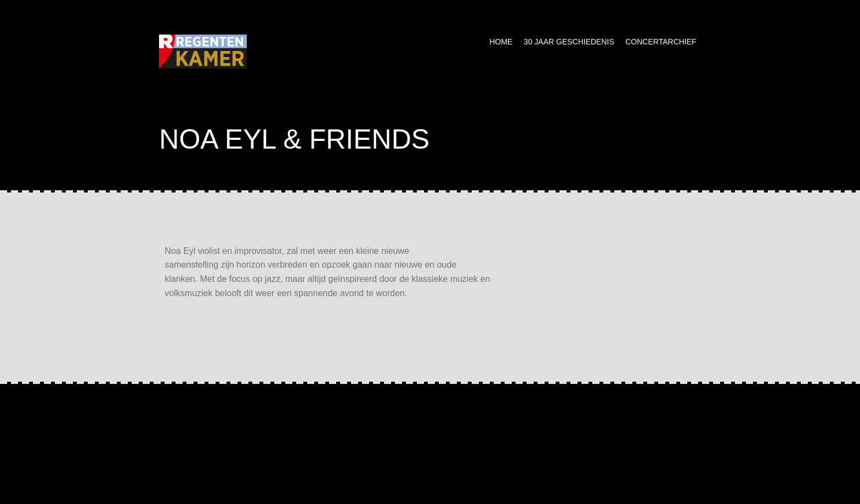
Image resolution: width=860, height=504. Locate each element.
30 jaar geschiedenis (569, 42)
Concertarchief (661, 42)
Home (501, 42)
